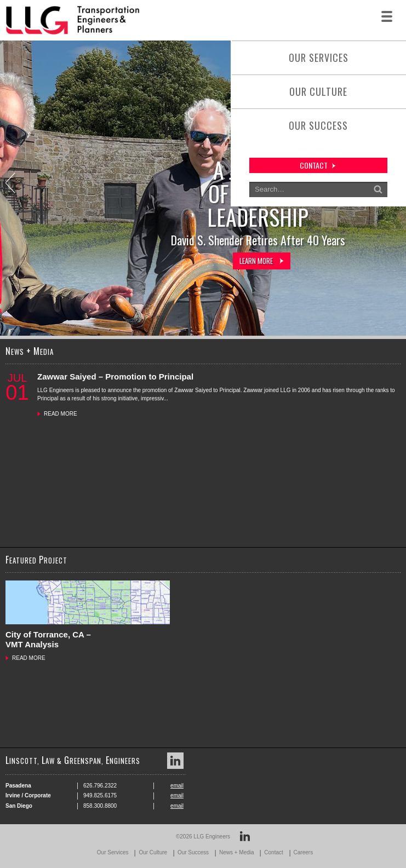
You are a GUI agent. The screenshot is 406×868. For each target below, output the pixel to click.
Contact (273, 852)
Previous (12, 184)
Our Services (319, 58)
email (177, 786)
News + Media (237, 852)
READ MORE (61, 414)
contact (314, 165)
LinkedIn (175, 761)
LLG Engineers (212, 837)
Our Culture (318, 91)
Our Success (318, 125)
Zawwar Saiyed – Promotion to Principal (115, 376)
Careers (304, 852)
